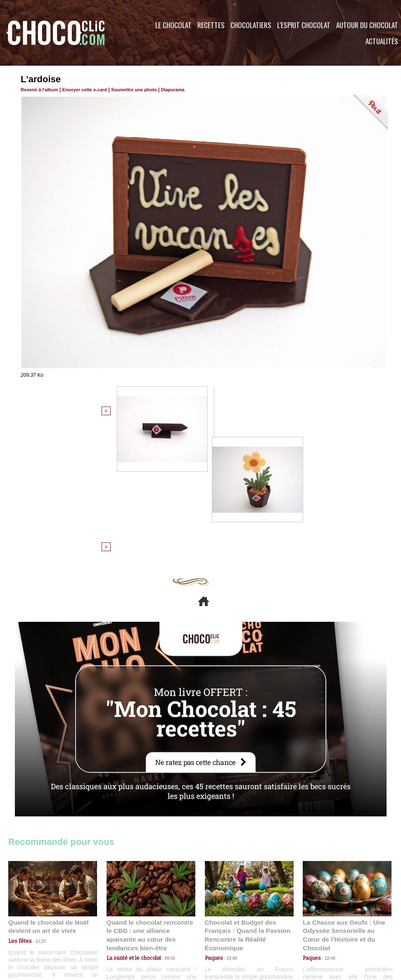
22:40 (327, 814)
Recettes (211, 25)
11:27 (36, 805)
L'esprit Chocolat (304, 25)
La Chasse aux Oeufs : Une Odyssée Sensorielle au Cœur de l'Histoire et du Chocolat (344, 795)
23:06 (229, 822)
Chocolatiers (251, 25)
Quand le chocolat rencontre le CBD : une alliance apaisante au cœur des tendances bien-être (150, 795)
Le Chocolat (173, 25)
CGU (118, 930)
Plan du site (224, 930)
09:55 (164, 814)
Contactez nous (33, 930)
